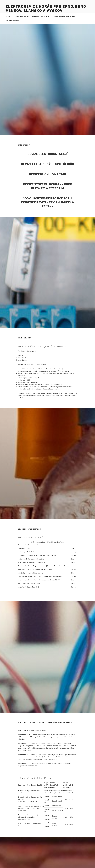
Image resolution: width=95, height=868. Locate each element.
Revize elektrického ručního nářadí (64, 16)
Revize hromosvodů (12, 21)
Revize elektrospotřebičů (41, 16)
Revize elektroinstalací (21, 16)
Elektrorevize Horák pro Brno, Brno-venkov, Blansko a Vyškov (47, 9)
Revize (8, 16)
